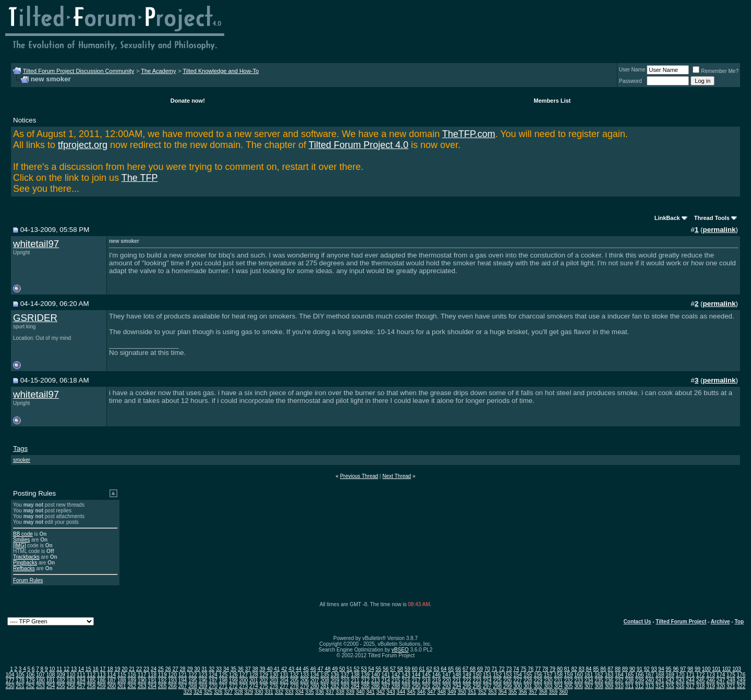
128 (254, 675)
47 (320, 669)
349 (452, 692)
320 (721, 686)
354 (502, 692)
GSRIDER (35, 318)
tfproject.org (83, 145)
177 (10, 680)
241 (660, 680)
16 (96, 669)
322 (741, 686)
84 (589, 669)
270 (213, 686)
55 (378, 669)
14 (81, 669)
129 (264, 675)
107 (40, 675)
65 (451, 669)
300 (518, 686)
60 (415, 669)
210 (345, 680)
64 (444, 669)
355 (512, 692)
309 (609, 686)
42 (284, 669)
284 (355, 686)
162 (599, 675)
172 (701, 675)
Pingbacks (25, 563)
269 (203, 686)
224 (487, 680)
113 (101, 675)
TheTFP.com (469, 134)
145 (426, 675)
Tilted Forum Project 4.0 (359, 145)
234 (589, 680)
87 (610, 669)
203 (274, 680)
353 (493, 692)
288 (396, 686)
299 (508, 686)
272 (233, 686)
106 (31, 675)
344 (401, 692)
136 (335, 675)
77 (538, 669)
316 (680, 686)
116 (132, 675)
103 (737, 669)
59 (408, 669)
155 (528, 675)
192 (162, 680)
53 (364, 669)
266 (172, 686)
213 (376, 680)
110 (71, 675)
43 (291, 669)
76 (531, 669)
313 (650, 686)
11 (59, 669)
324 (198, 692)
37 (248, 669)
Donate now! (188, 101)
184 (81, 680)
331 (269, 692)
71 (495, 669)
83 (581, 669)
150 (477, 675)
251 (20, 686)
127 (244, 675)
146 (436, 675)
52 (356, 669)
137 (345, 675)
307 (589, 686)
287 (386, 686)
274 (254, 686)
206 (304, 680)
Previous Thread (359, 476)
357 (533, 692)
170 (680, 675)
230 (548, 680)
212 (365, 680)
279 (304, 686)
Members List (552, 101)
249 (741, 680)
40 (269, 669)
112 (92, 675)
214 (386, 680)
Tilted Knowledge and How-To (221, 71)
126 (233, 675)
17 (103, 669)
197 (213, 680)
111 (81, 675)
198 (223, 680)
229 (538, 680)
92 (647, 669)
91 (640, 669)
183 (71, 680)
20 (124, 669)
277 (284, 686)
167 (650, 675)
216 (406, 680)
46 (313, 669)
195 (193, 680)
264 (152, 686)
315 (670, 686)
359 (553, 692)
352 (482, 692)
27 (175, 669)
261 (122, 686)
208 (325, 680)
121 (183, 675)
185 (92, 680)
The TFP (140, 178)
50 (342, 669)
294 (457, 686)
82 (574, 669)
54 (371, 669)
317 (690, 686)
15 (88, 669)
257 (81, 686)
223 (477, 680)
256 (71, 686)
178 (20, 680)
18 (110, 669)
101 (716, 669)
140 (376, 675)
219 (436, 680)
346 (421, 692)
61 (422, 669)
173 (711, 675)
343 (391, 692)
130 (274, 675)
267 (183, 686)
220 (447, 680)
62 (429, 669)
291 (426, 686)
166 (640, 675)
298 (497, 686)
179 (31, 680)
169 (670, 675)
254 (51, 686)
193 (172, 680)
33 (219, 669)
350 (462, 692)
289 (406, 686)
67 (465, 669)
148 (457, 675)
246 (711, 680)
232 (569, 680)
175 (731, 675)
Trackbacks (26, 557)
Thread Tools (712, 218)
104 (10, 675)
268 (193, 686)
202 (264, 680)
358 (543, 692)
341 (371, 692)
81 (567, 669)
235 (599, 680)
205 (294, 680)
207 (315, 680)
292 (436, 686)
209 (335, 680)
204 (284, 680)
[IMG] (19, 545)
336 (320, 692)
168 (660, 675)
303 (548, 686)
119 (162, 675)
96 (676, 669)
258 (92, 686)
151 (487, 675)
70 (487, 669)
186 (101, 680)
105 (20, 675)
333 (289, 692)
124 (213, 675)
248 (731, 680)
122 (193, 675)
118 (152, 675)
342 (380, 692)
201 (254, 680)
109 (61, 675)
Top (739, 622)
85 (596, 669)
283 (345, 686)
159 (569, 675)
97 (683, 669)
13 (74, 669)
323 (187, 692)
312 (640, 686)
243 (680, 680)
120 (172, 675)
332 (279, 692)
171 (690, 675)
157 (548, 675)
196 (203, 680)
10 (52, 669)
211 (355, 680)
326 (218, 692)
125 (223, 675)
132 (294, 675)
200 (244, 680)
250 (10, 686)
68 (473, 669)
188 (122, 680)
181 (51, 680)
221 (457, 680)
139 (365, 675)
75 (523, 669)
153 (508, 675)
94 (661, 669)
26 (168, 669)
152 (497, 675)
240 (650, 680)
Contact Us (638, 622)
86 (603, 669)
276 (274, 686)
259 (101, 686)
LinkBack (667, 218)
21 (132, 669)
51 (349, 669)
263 (142, 686)
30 (197, 669)
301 (528, 686)
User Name (632, 70)
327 (228, 692)
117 (142, 675)
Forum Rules (28, 580)
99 (698, 669)
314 (660, 686)
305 (569, 686)
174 (721, 675)
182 (61, 680)
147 (447, 675)
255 (61, 686)
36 (241, 669)
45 (306, 669)
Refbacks (24, 568)
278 (294, 686)
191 (152, 680)
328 (239, 692)
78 (545, 669)
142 (396, 675)
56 (386, 669)
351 (472, 692)
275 (264, 686)
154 (518, 675)
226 (508, 680)
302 (538, 686)
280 (315, 686)
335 (310, 692)
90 (632, 669)
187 (111, 680)
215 (396, 680)
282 (335, 686)
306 (579, 686)
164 (619, 675)
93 (654, 669)
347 (432, 692)
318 (701, 686)
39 (263, 669)
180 (40, 680)
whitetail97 (36, 244)
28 (183, 669)
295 (467, 686)
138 (355, 675)
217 (416, 680)
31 (204, 669)
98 (690, 669)
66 (458, 669)
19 (117, 669)
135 (325, 675)
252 (31, 686)
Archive (720, 622)
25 (161, 669)
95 (668, 669)
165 (629, 675)
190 (142, 680)
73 (509, 669)
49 (335, 669)
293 (447, 686)
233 (579, 680)
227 (518, 680)
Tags (20, 449)
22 (139, 669)
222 (467, 680)
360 (564, 692)
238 (629, 680)
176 (741, 675)
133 (304, 675)
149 (467, 675)
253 (40, 686)
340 (360, 692)
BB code (23, 534)
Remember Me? (716, 71)
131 (284, 675)
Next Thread (397, 476)
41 (277, 669)
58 (400, 669)
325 (208, 692)
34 (226, 669)
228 (528, 680)
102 (727, 669)
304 (558, 686)
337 (330, 692)
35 (233, 669)
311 (629, 686)
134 (315, 675)
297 (487, 686)
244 (690, 680)
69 (480, 669)
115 (122, 675)
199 (233, 680)
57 (393, 669)
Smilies (21, 540)
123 (203, 675)
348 (441, 692)
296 (477, 686)
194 (183, 680)
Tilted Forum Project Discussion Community (79, 71)
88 (618, 669)
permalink (719, 230)
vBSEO (400, 650)
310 (619, 686)
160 (579, 675)
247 (721, 680)
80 (560, 669)
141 (386, 675)
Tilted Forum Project (681, 622)
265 (162, 686)
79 (553, 669)
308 (599, 686)
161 (589, 675)
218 (426, 680)
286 (376, 686)
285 (365, 686)
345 (411, 692)
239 (640, 680)
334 (300, 692)
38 (255, 669)
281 (325, 686)
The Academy (158, 71)
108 (51, 675)
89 (625, 669)
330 (259, 692)
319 (711, 686)
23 (146, 669)
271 (223, 686)
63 (436, 669)
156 (538, 675)
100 (706, 669)
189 (132, 680)
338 (340, 692)
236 (609, 680)
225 (497, 680)
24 (154, 669)
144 (416, 675)
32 (211, 669)
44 (299, 669)
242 (670, 680)
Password (631, 81)
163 (609, 675)
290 (416, 686)
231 (558, 680)
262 (132, 686)
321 (731, 686)
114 (111, 675)
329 (249, 692)
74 (516, 669)
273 (244, 686)
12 (66, 669)
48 (328, 669)
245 (701, 680)
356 (523, 692)
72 (501, 669)
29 (190, 669)
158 (558, 675)
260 (111, 686)
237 (619, 680)
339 (350, 692)
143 (406, 675)
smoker (22, 460)
